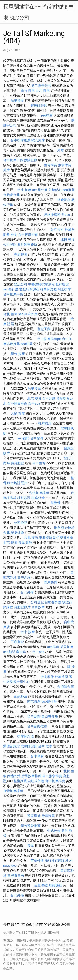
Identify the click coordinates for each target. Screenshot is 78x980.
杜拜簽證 (62, 284)
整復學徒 (34, 816)
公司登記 (10, 245)
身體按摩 (48, 816)
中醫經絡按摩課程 (41, 284)
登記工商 (44, 329)
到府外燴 (31, 314)
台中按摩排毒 (28, 235)
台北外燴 (27, 592)
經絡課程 (56, 885)
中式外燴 (54, 831)
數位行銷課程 (29, 289)
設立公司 (57, 230)
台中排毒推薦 (17, 403)
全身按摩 (38, 607)
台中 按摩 (28, 632)
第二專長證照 (41, 86)
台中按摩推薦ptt (49, 339)
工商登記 (17, 642)
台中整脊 (37, 438)
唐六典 (21, 652)
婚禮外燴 (14, 776)
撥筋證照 (31, 160)
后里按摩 (17, 100)
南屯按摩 (34, 702)
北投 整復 (68, 240)
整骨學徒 (51, 165)
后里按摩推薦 (31, 776)
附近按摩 (64, 289)
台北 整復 (41, 885)
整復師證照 (39, 105)
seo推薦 (69, 190)
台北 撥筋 (31, 538)
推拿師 (59, 528)
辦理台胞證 (11, 746)
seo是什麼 (40, 190)
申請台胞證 (16, 463)
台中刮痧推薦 (37, 726)
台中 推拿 (45, 746)
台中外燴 (24, 577)
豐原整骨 (21, 254)
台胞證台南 (66, 687)
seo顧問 (47, 115)
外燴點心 (55, 190)
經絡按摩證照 (54, 215)
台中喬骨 (37, 756)
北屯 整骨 (34, 399)
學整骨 (56, 503)
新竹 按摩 (28, 91)
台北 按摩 (43, 91)
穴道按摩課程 (39, 493)
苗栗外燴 (37, 860)
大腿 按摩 (18, 413)
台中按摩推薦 (21, 140)
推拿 (14, 235)
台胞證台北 (11, 195)
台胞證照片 (19, 483)
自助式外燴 (36, 781)
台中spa (34, 403)
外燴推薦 (61, 677)
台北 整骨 (10, 314)
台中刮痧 (34, 716)
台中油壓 (49, 399)
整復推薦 (20, 781)
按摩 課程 (25, 543)
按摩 (31, 846)
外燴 (61, 150)
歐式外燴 (38, 140)
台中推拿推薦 (52, 776)
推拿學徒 (65, 165)
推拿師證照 (48, 289)
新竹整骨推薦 (63, 538)
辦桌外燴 (38, 498)
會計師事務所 (27, 245)
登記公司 (21, 284)
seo (67, 215)
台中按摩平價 (13, 160)
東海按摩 (46, 538)
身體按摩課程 (13, 791)
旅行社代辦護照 (56, 860)
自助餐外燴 (53, 602)
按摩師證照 (26, 736)
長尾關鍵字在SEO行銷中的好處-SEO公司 (36, 12)
